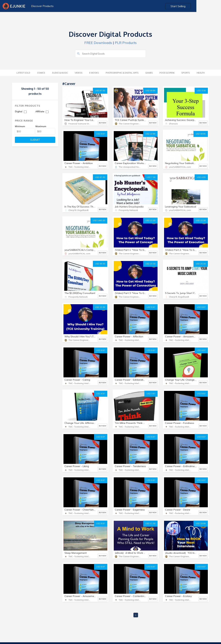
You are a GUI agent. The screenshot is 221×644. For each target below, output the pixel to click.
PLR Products (126, 43)
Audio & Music (60, 73)
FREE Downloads (98, 43)
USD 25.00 (201, 264)
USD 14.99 (150, 134)
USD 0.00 (201, 91)
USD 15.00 (150, 220)
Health (201, 73)
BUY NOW (103, 123)
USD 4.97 (201, 350)
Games (149, 73)
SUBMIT (35, 140)
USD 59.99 (150, 91)
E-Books (94, 73)
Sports (186, 73)
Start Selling (203, 6)
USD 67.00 (100, 177)
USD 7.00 (151, 177)
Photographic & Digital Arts (122, 73)
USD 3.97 (151, 394)
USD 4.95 (201, 177)
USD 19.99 (201, 524)
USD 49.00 (100, 264)
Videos (79, 73)
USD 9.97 (101, 134)
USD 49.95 (201, 134)
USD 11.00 (150, 524)
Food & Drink (167, 73)
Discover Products (42, 6)
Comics (41, 73)
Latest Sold (23, 73)
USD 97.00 (100, 91)
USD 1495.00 (99, 220)
